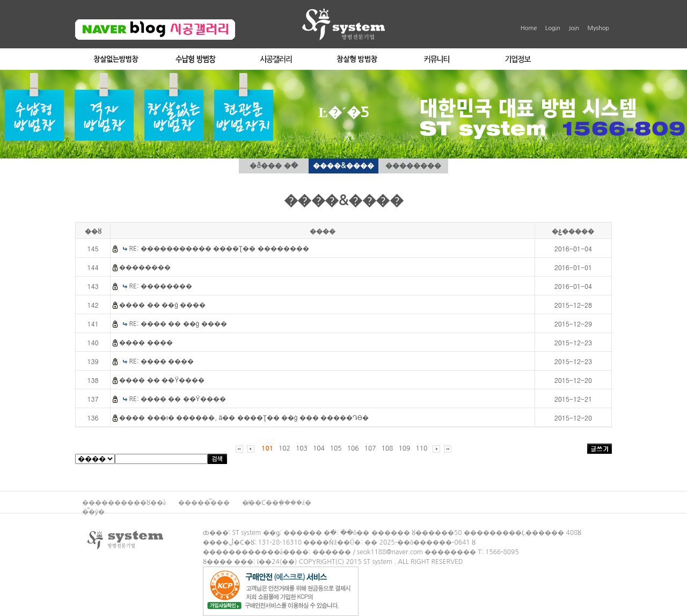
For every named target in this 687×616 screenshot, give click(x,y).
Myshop (598, 28)
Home (529, 28)
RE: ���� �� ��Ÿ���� (178, 399)
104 (319, 448)
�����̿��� (205, 503)
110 (421, 448)
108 (388, 448)
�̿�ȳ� (93, 512)
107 (370, 448)
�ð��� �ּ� (273, 166)
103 (302, 448)
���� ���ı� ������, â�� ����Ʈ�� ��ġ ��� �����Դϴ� (244, 418)
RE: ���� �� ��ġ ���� (178, 324)
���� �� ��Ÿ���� (162, 380)
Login (553, 28)
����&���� (343, 166)
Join (574, 28)
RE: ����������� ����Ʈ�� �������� (219, 249)
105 (336, 448)
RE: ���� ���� (162, 361)
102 (284, 448)
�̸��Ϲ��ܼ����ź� (277, 503)
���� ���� (146, 343)
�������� (413, 166)
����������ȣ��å (125, 503)
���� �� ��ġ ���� (162, 305)
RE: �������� (161, 286)
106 (353, 448)
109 (404, 448)
